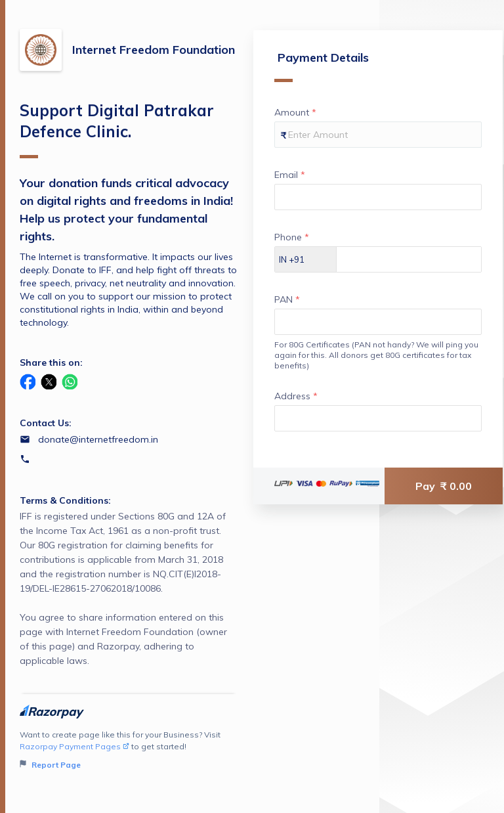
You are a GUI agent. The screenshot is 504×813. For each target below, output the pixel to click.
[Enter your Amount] (378, 135)
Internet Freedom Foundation (154, 50)
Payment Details (322, 66)
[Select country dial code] (306, 259)
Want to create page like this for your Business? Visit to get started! (128, 750)
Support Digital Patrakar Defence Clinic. (117, 129)
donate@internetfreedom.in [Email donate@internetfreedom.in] (98, 439)
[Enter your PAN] (378, 322)
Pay (444, 486)
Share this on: (51, 363)
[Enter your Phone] (409, 259)
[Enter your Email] (378, 197)
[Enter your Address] (378, 418)
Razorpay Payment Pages (74, 746)
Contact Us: (46, 423)
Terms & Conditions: (65, 500)
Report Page (50, 765)
